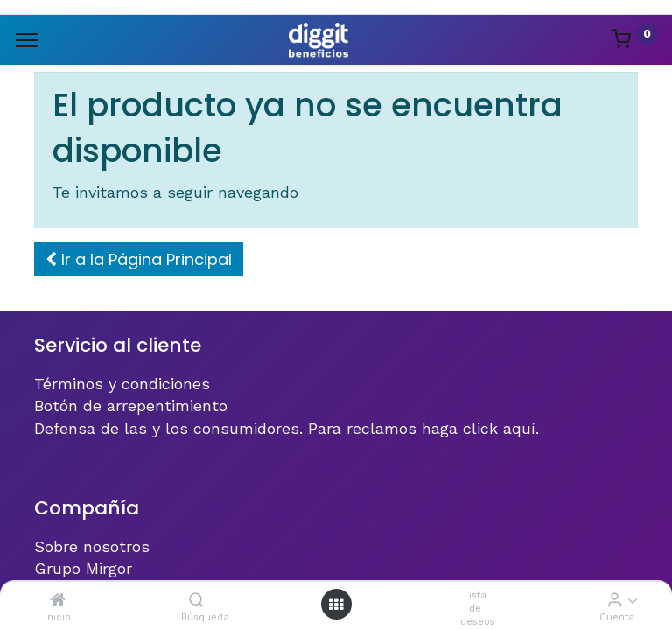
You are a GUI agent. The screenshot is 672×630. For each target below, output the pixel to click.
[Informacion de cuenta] (615, 600)
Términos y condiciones (122, 384)
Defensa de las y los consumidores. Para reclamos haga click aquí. (287, 428)
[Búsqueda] (196, 600)
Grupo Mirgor (83, 568)
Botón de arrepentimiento (131, 406)
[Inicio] (58, 600)
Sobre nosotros (92, 546)
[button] (139, 259)
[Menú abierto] (336, 604)
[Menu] (27, 40)
